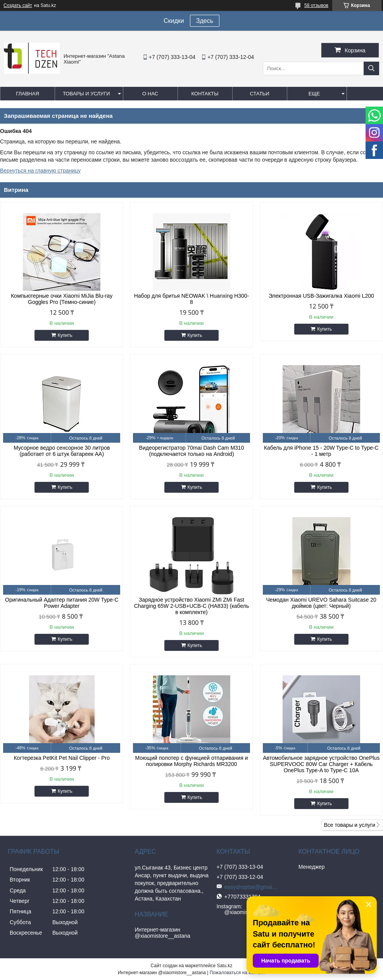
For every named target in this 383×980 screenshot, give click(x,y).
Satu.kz (224, 966)
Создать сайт (18, 5)
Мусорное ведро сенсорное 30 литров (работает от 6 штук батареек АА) (62, 451)
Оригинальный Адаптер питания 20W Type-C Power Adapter (62, 603)
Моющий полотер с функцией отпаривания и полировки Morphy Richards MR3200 (192, 761)
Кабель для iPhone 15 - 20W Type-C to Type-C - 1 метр (321, 451)
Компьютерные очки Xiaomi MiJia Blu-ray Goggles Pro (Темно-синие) (62, 299)
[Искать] (371, 68)
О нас (150, 94)
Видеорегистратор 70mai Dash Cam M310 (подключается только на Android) (192, 451)
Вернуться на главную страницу (40, 171)
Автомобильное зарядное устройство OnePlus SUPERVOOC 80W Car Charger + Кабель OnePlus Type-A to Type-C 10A (321, 764)
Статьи (260, 94)
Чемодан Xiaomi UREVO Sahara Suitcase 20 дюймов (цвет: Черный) (321, 603)
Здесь (205, 21)
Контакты (205, 94)
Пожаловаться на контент (237, 973)
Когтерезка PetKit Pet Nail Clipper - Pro (62, 758)
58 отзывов (316, 5)
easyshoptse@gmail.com (252, 887)
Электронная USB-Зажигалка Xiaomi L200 (321, 296)
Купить (65, 335)
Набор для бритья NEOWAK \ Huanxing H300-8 (192, 299)
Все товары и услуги (349, 825)
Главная (28, 94)
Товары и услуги (86, 94)
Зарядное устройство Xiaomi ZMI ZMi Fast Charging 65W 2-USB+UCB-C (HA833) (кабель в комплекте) (192, 606)
